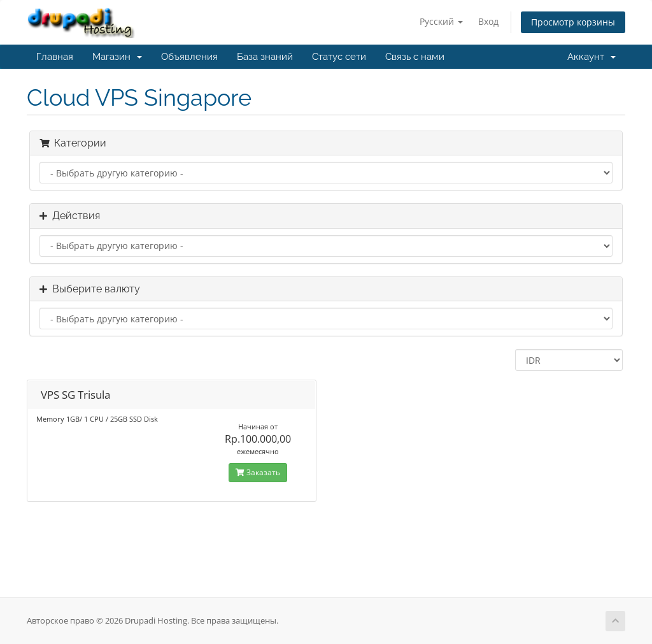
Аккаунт (592, 57)
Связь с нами (415, 57)
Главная (55, 57)
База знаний (265, 57)
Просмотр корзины (573, 22)
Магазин (117, 57)
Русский (441, 21)
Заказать (258, 472)
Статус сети (339, 57)
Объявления (189, 57)
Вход (488, 21)
